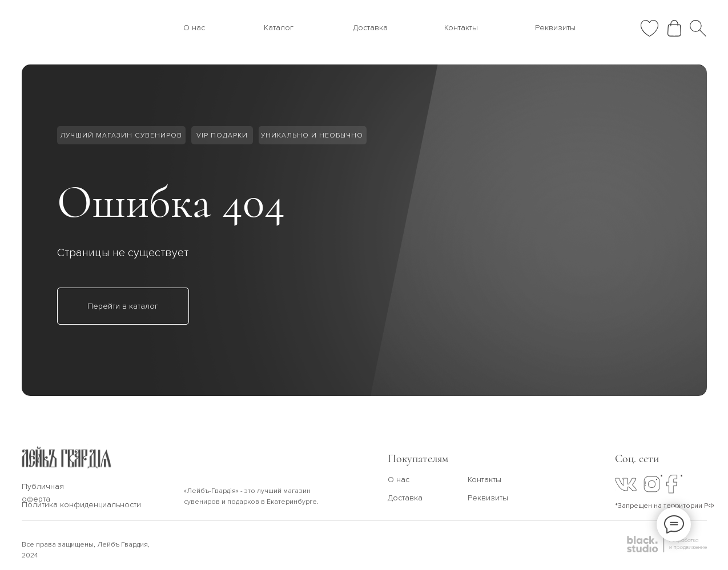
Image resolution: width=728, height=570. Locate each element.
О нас (194, 28)
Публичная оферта (43, 493)
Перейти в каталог (123, 306)
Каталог (279, 28)
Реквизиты (555, 28)
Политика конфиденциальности (81, 505)
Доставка (370, 28)
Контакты (461, 28)
